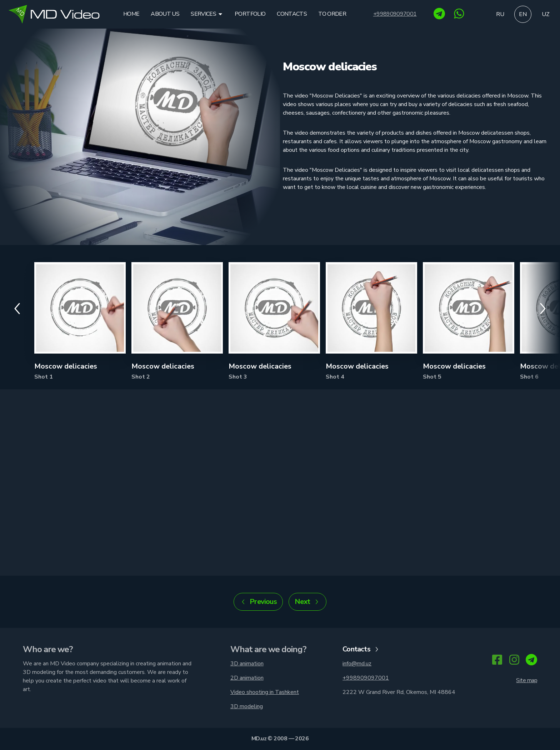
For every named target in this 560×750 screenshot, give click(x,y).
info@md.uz (357, 664)
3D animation (247, 664)
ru (500, 14)
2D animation (247, 678)
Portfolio (250, 14)
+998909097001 (395, 14)
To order (332, 14)
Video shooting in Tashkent (265, 692)
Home (131, 14)
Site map (527, 680)
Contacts (292, 14)
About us (165, 14)
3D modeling (247, 706)
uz (546, 14)
